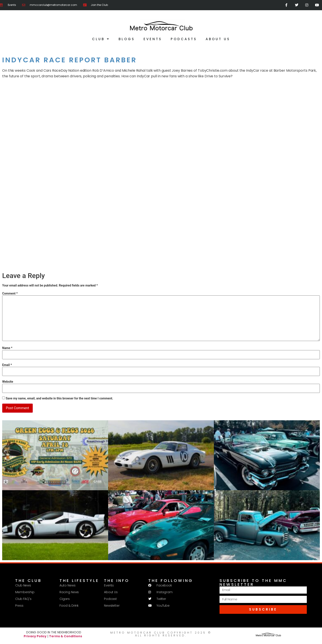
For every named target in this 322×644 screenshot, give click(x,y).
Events (153, 39)
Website (8, 382)
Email (7, 365)
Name (7, 348)
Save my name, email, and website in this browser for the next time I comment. (59, 399)
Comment (10, 293)
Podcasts (184, 39)
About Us (218, 39)
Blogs (127, 39)
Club (101, 39)
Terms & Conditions (66, 637)
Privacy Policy (35, 637)
